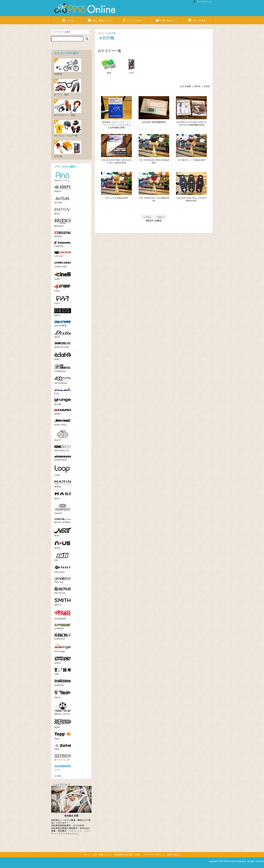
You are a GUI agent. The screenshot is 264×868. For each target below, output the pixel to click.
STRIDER (63, 627)
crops (63, 288)
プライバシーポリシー (154, 855)
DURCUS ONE (63, 345)
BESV (63, 211)
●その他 (112, 33)
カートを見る (197, 19)
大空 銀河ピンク (185, 160)
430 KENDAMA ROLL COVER (191, 198)
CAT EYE (63, 254)
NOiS (63, 532)
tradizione (63, 683)
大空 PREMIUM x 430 (149, 198)
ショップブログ (132, 19)
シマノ (63, 768)
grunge (63, 402)
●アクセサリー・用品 (68, 108)
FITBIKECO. (63, 368)
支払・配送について (100, 19)
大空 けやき (111, 198)
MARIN (63, 484)
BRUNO (63, 234)
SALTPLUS (63, 591)
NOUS (63, 545)
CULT (63, 300)
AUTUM (63, 200)
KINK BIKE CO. (63, 448)
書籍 (109, 66)
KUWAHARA (63, 458)
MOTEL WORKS (63, 521)
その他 (57, 776)
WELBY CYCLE (63, 709)
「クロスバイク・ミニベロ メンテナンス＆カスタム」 (71, 832)
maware (63, 509)
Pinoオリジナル (63, 177)
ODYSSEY (63, 569)
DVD (131, 66)
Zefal (63, 747)
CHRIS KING (63, 265)
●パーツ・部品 (68, 87)
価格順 (197, 86)
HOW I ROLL (63, 422)
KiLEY (63, 436)
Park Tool (63, 580)
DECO (63, 312)
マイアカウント (203, 2)
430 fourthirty (63, 380)
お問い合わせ (164, 19)
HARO (63, 412)
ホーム (68, 19)
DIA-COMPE (63, 324)
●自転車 (68, 67)
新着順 (207, 86)
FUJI (63, 391)
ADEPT (63, 189)
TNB (63, 672)
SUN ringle (63, 648)
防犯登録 (146, 122)
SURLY (63, 660)
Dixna (63, 334)
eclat (63, 356)
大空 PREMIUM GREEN (151, 160)
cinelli (63, 276)
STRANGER (63, 615)
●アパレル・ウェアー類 (68, 128)
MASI (63, 496)
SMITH (63, 602)
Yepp (63, 736)
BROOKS (63, 223)
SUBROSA (63, 637)
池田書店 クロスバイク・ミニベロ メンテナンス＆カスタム (116, 124)
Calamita (63, 244)
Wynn (63, 724)
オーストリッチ (63, 758)
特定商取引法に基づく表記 (128, 855)
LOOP (63, 471)
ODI (63, 557)
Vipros (63, 694)
